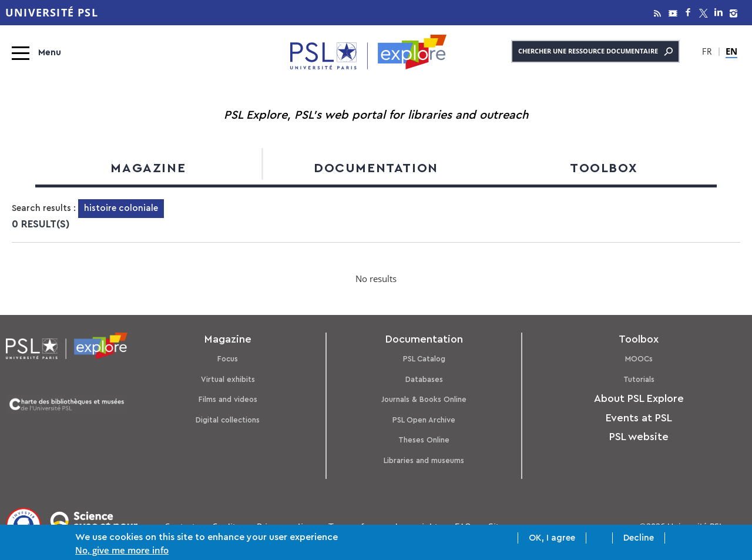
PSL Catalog (424, 359)
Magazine (148, 168)
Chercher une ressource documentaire (595, 52)
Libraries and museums (424, 460)
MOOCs (639, 359)
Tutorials (639, 379)
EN (731, 51)
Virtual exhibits (228, 379)
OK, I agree (552, 539)
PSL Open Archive (424, 420)
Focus (228, 359)
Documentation (376, 168)
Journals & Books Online (424, 399)
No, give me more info (122, 551)
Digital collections (228, 420)
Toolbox (604, 168)
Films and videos (228, 399)
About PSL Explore (639, 398)
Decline (639, 539)
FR (707, 53)
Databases (424, 379)
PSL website (639, 437)
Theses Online (424, 440)
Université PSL (52, 13)
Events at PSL (639, 418)
